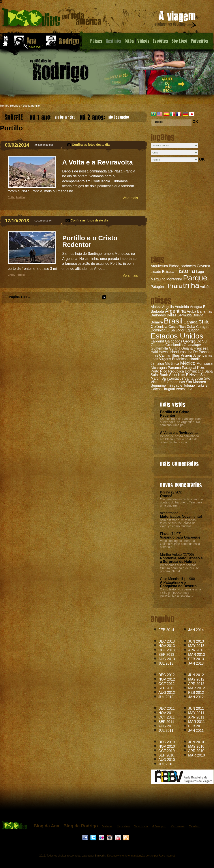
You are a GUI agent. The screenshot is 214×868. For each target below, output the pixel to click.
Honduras (178, 352)
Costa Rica (177, 327)
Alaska (156, 307)
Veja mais (130, 198)
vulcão (205, 287)
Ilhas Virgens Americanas (192, 355)
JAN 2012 (196, 697)
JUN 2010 (196, 742)
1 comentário (43, 221)
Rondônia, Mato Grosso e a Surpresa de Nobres (181, 560)
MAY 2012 (196, 679)
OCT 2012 (167, 684)
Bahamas (205, 311)
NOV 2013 (167, 646)
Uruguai (169, 389)
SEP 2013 (166, 655)
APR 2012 (196, 684)
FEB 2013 (196, 659)
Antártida (182, 307)
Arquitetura (159, 266)
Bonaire (157, 322)
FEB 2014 (166, 630)
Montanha (174, 279)
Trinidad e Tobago (181, 385)
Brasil (173, 321)
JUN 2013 (196, 641)
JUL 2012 (166, 697)
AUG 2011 (167, 726)
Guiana (175, 348)
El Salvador (175, 330)
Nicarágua (159, 368)
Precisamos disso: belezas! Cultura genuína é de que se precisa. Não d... (179, 568)
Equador (192, 330)
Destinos (113, 41)
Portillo (20, 197)
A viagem (176, 20)
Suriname (158, 385)
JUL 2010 (166, 764)
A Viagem (159, 826)
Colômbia (159, 327)
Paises (96, 41)
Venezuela (184, 389)
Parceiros (199, 41)
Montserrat (205, 364)
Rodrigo (15, 106)
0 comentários (44, 145)
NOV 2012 (167, 679)
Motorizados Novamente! (181, 517)
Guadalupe (192, 345)
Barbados (158, 315)
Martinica (172, 364)
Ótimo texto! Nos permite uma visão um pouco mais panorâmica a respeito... (180, 592)
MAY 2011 (196, 713)
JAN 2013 (196, 663)
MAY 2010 (196, 746)
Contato (195, 826)
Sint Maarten (196, 382)
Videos (143, 41)
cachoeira (188, 266)
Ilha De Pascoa (199, 352)
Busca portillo (31, 106)
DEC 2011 (167, 708)
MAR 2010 (197, 755)
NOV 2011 (167, 713)
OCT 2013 (167, 650)
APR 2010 (196, 751)
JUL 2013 (166, 663)
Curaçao (203, 327)
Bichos (174, 266)
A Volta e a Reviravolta (179, 433)
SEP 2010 (166, 755)
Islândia (194, 359)
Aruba (192, 311)
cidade (156, 272)
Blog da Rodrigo (81, 826)
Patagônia (159, 287)
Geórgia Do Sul (195, 341)
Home (4, 106)
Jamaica (157, 364)
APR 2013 (196, 650)
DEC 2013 (167, 641)
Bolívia (198, 315)
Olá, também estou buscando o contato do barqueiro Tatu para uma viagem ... (181, 502)
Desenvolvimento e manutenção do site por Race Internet (141, 856)
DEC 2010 (167, 742)
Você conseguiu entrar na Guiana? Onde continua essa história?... (180, 544)
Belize (172, 315)
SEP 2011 (166, 722)
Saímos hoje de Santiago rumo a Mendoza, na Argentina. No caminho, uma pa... (181, 422)
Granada (158, 345)
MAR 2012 (197, 688)
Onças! (166, 496)
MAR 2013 (197, 655)
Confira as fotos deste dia (91, 145)
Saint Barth (159, 375)
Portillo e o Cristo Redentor (175, 414)
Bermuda (185, 315)
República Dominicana (186, 371)
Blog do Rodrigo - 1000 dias (52, 19)
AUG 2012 (167, 693)
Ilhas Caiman (161, 355)
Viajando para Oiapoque (180, 537)
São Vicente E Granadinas (180, 380)
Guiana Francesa (195, 348)
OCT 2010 (167, 751)
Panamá (174, 368)
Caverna (203, 266)
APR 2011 (196, 717)
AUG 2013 (167, 659)
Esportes (160, 41)
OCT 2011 (167, 717)
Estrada (168, 272)
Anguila (168, 307)
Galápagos (174, 341)
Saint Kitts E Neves (184, 375)
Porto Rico (159, 371)
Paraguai (189, 368)
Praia (175, 286)
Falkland (157, 341)
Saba (209, 371)
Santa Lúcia (194, 378)
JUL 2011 (166, 731)
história (185, 271)
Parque (195, 278)
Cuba (191, 327)
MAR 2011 (197, 722)
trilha (191, 285)
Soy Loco (179, 41)
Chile (204, 322)
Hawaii (164, 352)
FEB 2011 (196, 726)
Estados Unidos (177, 336)
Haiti (154, 352)
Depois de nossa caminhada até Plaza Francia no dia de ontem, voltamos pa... (179, 439)
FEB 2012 (196, 693)
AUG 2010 (167, 760)
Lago (200, 272)
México (188, 363)
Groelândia (174, 345)
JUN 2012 (196, 675)
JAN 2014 (196, 630)
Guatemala (159, 348)
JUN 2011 (196, 708)
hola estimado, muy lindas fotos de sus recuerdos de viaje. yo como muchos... (178, 523)
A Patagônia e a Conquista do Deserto (178, 584)
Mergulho (158, 279)
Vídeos (107, 826)
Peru (201, 368)
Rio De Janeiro (52, 116)
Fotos (129, 41)
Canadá (191, 322)
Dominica (158, 330)
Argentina (175, 311)
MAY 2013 (196, 646)
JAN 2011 (196, 731)
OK (195, 122)
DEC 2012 (167, 675)
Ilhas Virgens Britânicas (169, 359)
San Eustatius (172, 378)
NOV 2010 (167, 746)
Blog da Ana (46, 826)
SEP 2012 (166, 688)
